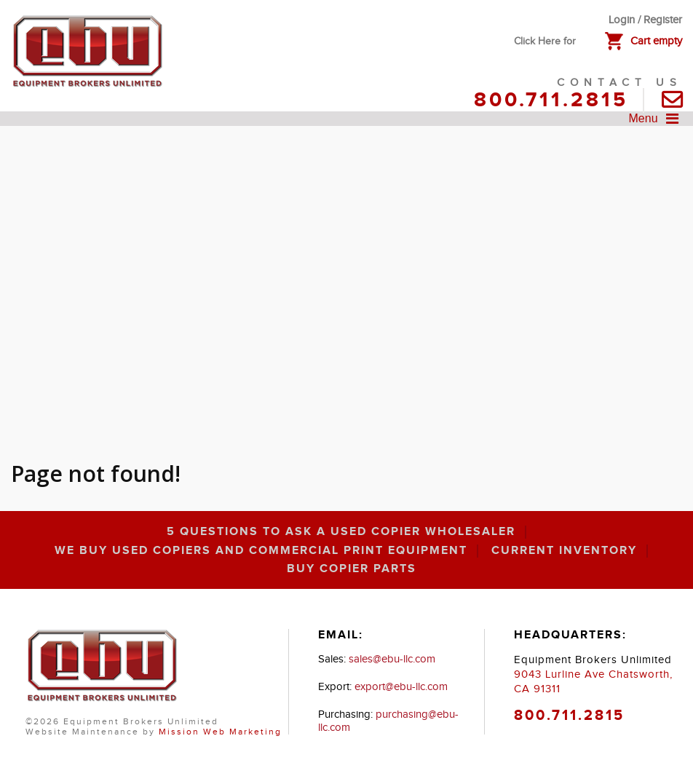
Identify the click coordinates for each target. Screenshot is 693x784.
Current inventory (564, 551)
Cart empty (656, 41)
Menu (657, 119)
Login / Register (645, 20)
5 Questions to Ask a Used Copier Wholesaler (341, 532)
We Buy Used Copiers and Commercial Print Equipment (261, 551)
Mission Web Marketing (220, 732)
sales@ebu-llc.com (392, 659)
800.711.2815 (551, 100)
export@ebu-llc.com (401, 687)
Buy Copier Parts (352, 569)
